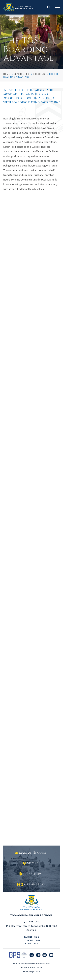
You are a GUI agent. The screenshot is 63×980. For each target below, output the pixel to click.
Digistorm (35, 971)
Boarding (39, 74)
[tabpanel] (31, 35)
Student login (31, 940)
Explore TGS (21, 74)
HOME (7, 74)
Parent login (32, 937)
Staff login (31, 944)
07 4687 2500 (33, 922)
